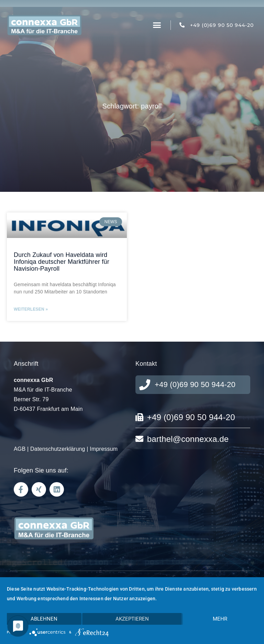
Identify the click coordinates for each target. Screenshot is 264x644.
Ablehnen (44, 619)
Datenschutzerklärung (58, 449)
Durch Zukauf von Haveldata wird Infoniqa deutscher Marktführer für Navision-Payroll (62, 262)
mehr (220, 619)
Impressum (104, 449)
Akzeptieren (132, 619)
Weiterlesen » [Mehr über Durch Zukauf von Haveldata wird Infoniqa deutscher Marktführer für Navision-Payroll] (31, 309)
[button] (157, 25)
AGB (20, 449)
